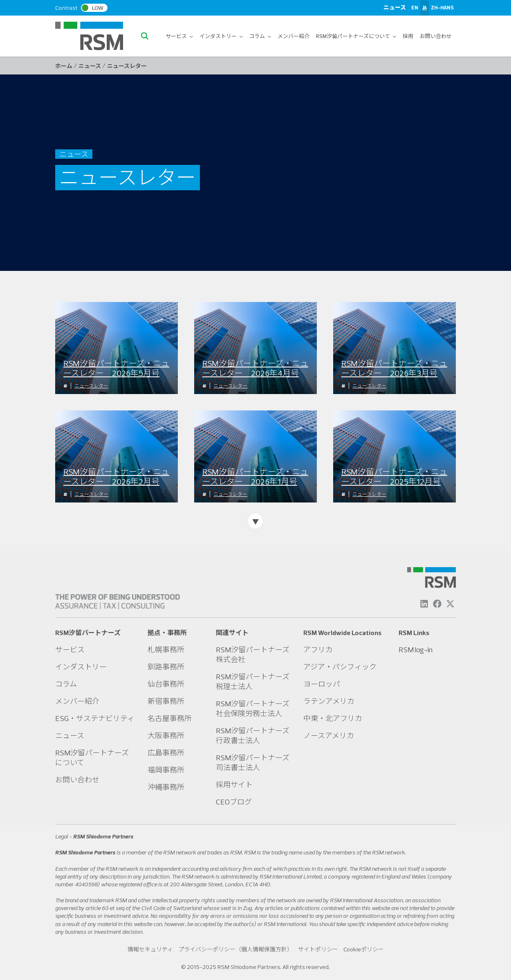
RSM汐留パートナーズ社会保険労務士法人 (253, 709)
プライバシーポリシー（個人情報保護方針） (235, 949)
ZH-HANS (442, 7)
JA (425, 7)
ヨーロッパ (322, 684)
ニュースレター (91, 386)
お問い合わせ (436, 36)
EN (415, 7)
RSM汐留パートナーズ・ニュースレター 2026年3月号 (394, 368)
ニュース (395, 7)
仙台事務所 (166, 684)
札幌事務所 (166, 650)
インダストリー (221, 36)
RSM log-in (416, 650)
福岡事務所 (166, 770)
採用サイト (234, 785)
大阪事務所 (166, 736)
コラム (260, 36)
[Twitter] (450, 604)
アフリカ (318, 650)
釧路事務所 (166, 667)
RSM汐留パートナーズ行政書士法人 (253, 736)
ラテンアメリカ (329, 701)
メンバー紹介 (294, 36)
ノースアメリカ (329, 736)
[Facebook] (437, 604)
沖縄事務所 (166, 787)
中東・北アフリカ (333, 718)
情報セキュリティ (150, 949)
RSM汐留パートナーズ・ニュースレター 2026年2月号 (116, 477)
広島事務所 (166, 753)
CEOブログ (234, 802)
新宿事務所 (166, 701)
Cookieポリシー (364, 949)
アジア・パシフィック (340, 667)
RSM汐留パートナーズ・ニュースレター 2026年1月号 (255, 477)
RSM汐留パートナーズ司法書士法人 (253, 763)
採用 (408, 36)
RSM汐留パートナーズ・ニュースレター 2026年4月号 (255, 368)
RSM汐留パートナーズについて (356, 36)
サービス (179, 36)
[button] (147, 36)
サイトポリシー (318, 949)
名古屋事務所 (170, 718)
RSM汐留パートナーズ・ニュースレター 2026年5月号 (116, 368)
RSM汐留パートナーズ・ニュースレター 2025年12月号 (394, 477)
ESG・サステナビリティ (95, 718)
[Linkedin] (424, 604)
